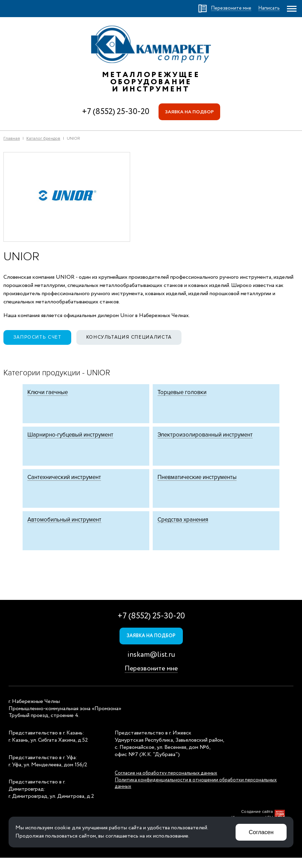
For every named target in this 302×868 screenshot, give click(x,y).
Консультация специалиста (132, 338)
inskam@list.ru (151, 665)
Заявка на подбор (190, 112)
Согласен (261, 832)
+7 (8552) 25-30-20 (115, 112)
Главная (12, 139)
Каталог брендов (43, 139)
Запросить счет (38, 338)
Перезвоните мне (151, 678)
